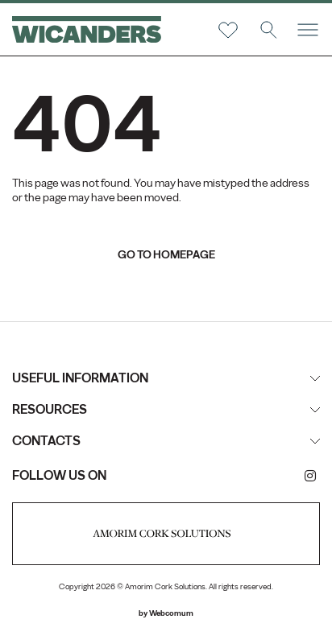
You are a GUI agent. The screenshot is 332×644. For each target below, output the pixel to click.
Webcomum (171, 613)
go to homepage (166, 255)
